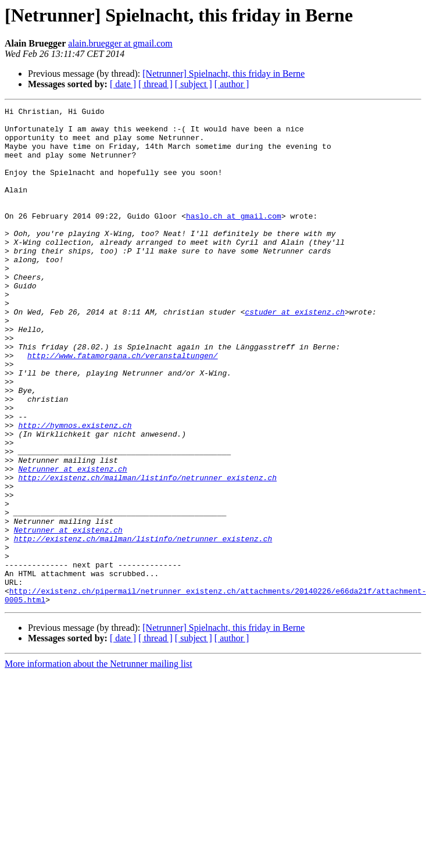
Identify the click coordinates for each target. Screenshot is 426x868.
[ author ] (232, 84)
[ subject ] (194, 84)
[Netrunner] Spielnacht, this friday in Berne (223, 74)
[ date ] (123, 84)
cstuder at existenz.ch (295, 353)
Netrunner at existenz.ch (72, 542)
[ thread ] (155, 84)
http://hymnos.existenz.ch (75, 490)
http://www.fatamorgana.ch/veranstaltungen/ (123, 406)
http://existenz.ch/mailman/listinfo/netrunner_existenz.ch (147, 552)
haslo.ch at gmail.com (234, 238)
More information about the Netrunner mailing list (99, 763)
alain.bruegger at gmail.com (120, 43)
